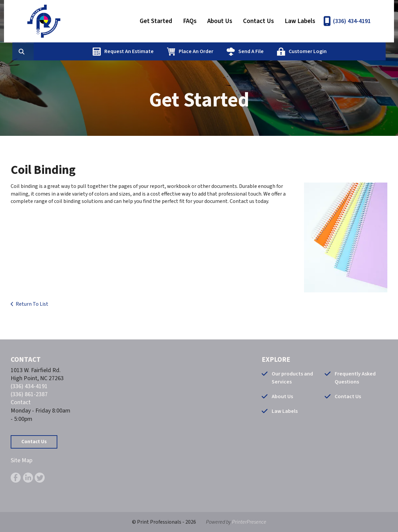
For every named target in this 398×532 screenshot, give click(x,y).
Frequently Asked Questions (355, 378)
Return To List (32, 304)
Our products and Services (292, 378)
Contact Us (258, 21)
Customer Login (339, 51)
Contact (21, 402)
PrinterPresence (249, 522)
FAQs (190, 21)
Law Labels (300, 21)
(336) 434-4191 (352, 21)
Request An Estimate (161, 51)
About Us (220, 21)
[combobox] (65, 51)
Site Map (21, 460)
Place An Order (228, 51)
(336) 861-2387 (29, 394)
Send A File (283, 51)
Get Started (156, 21)
